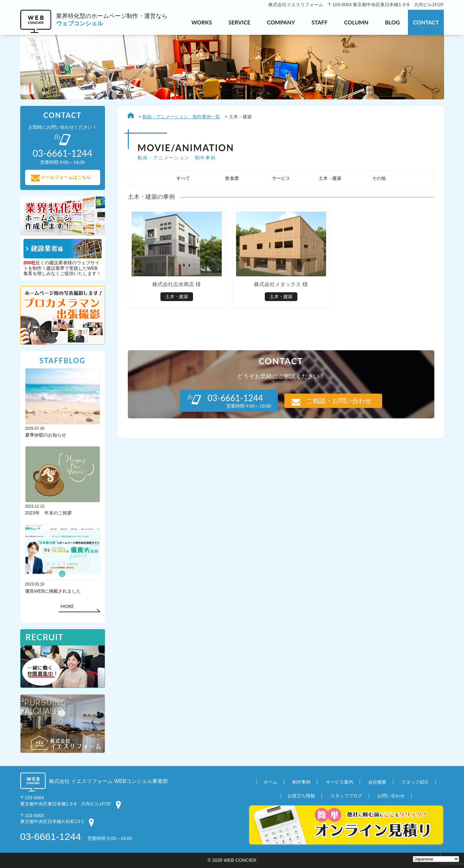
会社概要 (377, 782)
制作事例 (301, 782)
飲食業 (232, 178)
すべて (183, 178)
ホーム (270, 782)
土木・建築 (330, 178)
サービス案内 (339, 782)
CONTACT (426, 22)
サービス (281, 178)
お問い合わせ (391, 796)
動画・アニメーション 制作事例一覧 (181, 117)
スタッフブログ (346, 796)
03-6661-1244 (51, 837)
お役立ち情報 (301, 796)
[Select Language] (436, 859)
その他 (379, 178)
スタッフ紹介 (415, 782)
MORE (67, 607)
